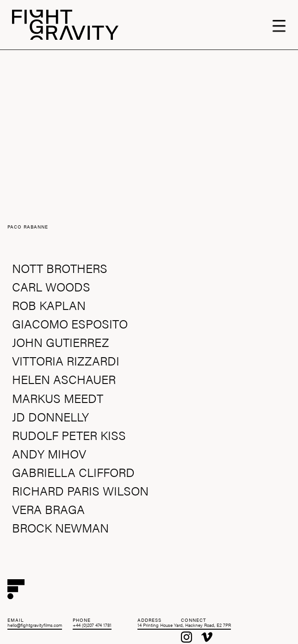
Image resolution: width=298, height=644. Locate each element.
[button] (284, 25)
